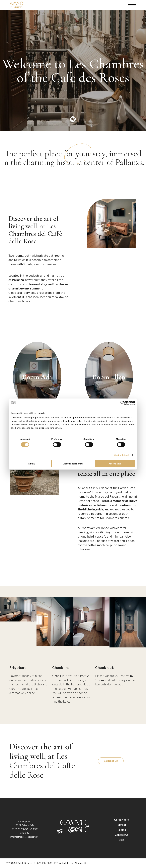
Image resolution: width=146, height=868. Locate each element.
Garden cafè (122, 820)
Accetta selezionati (73, 464)
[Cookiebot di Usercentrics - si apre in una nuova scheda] (123, 403)
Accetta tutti (115, 464)
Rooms (122, 830)
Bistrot (122, 825)
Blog (122, 840)
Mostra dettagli (121, 455)
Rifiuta (31, 464)
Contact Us (122, 835)
